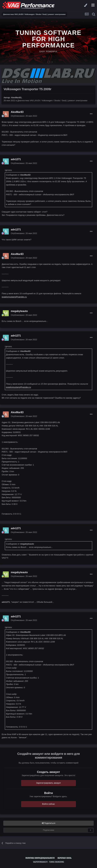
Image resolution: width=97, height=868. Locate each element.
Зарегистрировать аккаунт (49, 783)
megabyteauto (19, 311)
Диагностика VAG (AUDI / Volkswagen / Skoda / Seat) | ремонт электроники (52, 101)
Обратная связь (65, 858)
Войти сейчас (48, 804)
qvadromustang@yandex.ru (14, 297)
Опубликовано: (24, 116)
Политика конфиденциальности (40, 858)
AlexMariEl (16, 98)
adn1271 (16, 159)
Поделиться (48, 823)
